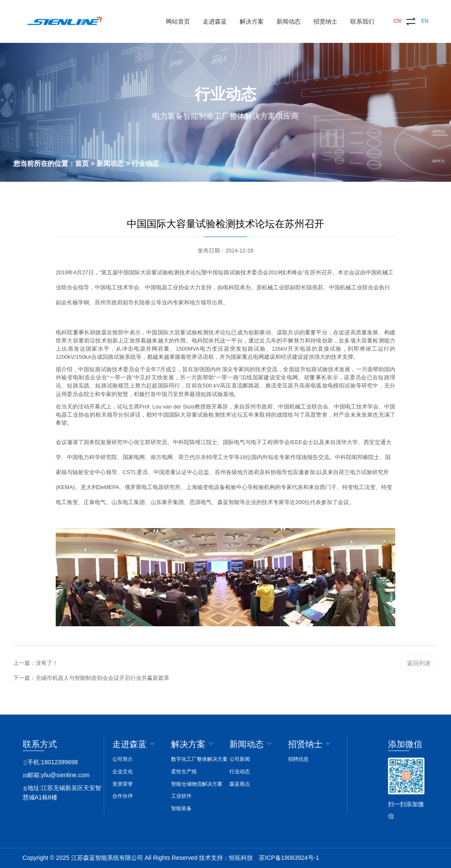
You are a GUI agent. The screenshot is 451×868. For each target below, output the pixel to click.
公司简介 (123, 759)
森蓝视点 (240, 784)
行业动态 (145, 164)
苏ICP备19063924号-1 (289, 858)
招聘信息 (298, 759)
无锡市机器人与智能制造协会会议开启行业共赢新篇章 (102, 678)
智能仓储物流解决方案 (197, 784)
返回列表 (419, 663)
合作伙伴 (123, 796)
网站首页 (178, 21)
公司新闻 (240, 759)
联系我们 (362, 21)
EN (425, 21)
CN (398, 21)
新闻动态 (289, 21)
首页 (82, 164)
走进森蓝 (215, 21)
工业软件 (181, 796)
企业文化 (123, 772)
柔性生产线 (184, 772)
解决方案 (252, 21)
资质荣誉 (123, 784)
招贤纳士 (325, 21)
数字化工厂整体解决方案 (199, 759)
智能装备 (181, 808)
